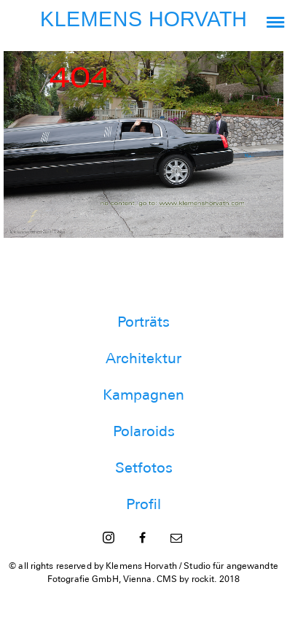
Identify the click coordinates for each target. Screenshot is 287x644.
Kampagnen (143, 395)
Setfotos (144, 468)
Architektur (143, 358)
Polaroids (144, 431)
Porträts (143, 322)
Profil (143, 504)
